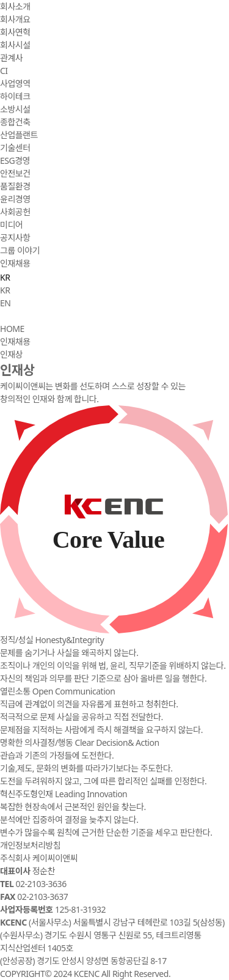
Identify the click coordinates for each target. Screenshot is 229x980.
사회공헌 (15, 212)
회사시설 (15, 45)
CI (4, 71)
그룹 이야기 (20, 250)
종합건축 (15, 122)
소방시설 (15, 109)
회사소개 (15, 6)
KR (5, 290)
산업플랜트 (19, 135)
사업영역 (15, 83)
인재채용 (15, 263)
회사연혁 (15, 32)
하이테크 (15, 96)
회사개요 (15, 19)
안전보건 (15, 173)
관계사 (11, 58)
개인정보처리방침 (30, 845)
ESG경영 (15, 160)
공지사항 (15, 238)
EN (5, 303)
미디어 (11, 225)
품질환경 (15, 186)
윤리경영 (15, 199)
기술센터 (15, 148)
